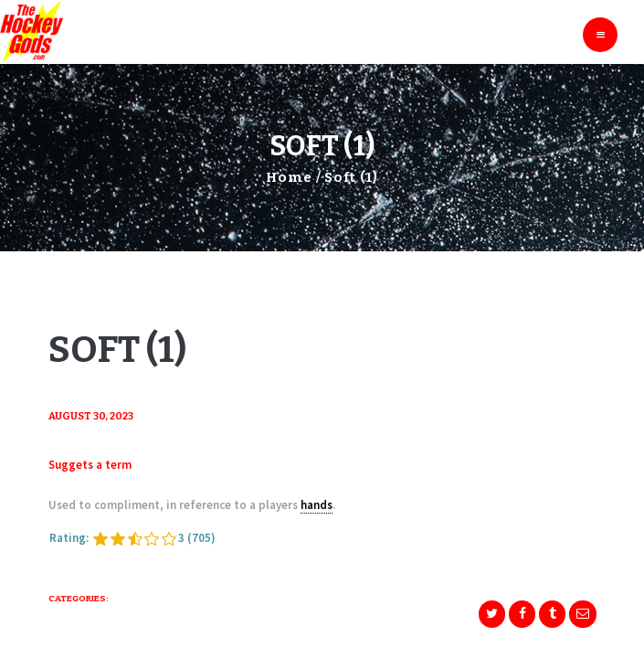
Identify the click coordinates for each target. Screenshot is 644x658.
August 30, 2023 (91, 416)
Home (289, 177)
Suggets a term (90, 465)
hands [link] (317, 505)
